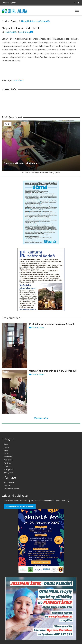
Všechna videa (41, 418)
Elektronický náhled (11, 489)
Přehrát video (37, 328)
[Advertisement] (41, 71)
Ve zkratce (8, 466)
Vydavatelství (9, 482)
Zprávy (14, 21)
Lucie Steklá (11, 32)
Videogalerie (9, 469)
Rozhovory (8, 457)
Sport (6, 450)
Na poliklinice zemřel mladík (36, 21)
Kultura (7, 454)
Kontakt (7, 486)
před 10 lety (25, 32)
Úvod (4, 21)
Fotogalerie (8, 473)
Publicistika (8, 460)
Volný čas (7, 463)
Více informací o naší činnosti (20, 507)
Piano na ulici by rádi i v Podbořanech (22, 163)
